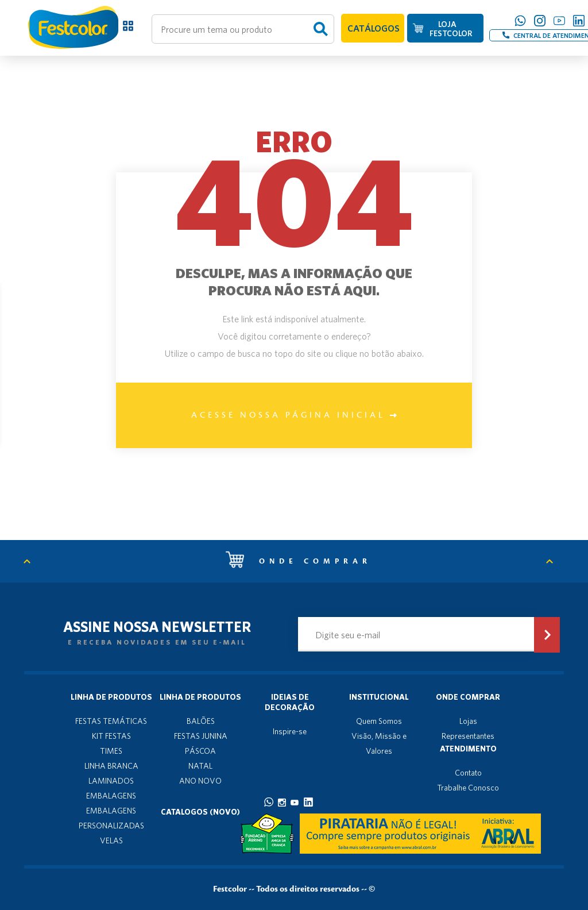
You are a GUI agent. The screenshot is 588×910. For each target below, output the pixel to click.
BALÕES (201, 721)
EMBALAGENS (111, 796)
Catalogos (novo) (200, 812)
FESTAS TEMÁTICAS (111, 721)
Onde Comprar (468, 697)
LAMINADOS (111, 781)
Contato (468, 773)
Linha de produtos (111, 697)
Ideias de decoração (290, 702)
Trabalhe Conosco (468, 788)
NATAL (200, 766)
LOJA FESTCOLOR (451, 29)
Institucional (379, 697)
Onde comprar (299, 561)
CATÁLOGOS (374, 28)
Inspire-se (290, 731)
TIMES (111, 751)
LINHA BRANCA (111, 766)
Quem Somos (379, 721)
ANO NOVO (200, 781)
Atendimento (468, 749)
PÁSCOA (200, 751)
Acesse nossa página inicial (294, 415)
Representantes (468, 736)
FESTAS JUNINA (201, 736)
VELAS (111, 840)
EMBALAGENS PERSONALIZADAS (111, 818)
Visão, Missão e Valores (379, 743)
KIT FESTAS (111, 736)
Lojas (468, 721)
